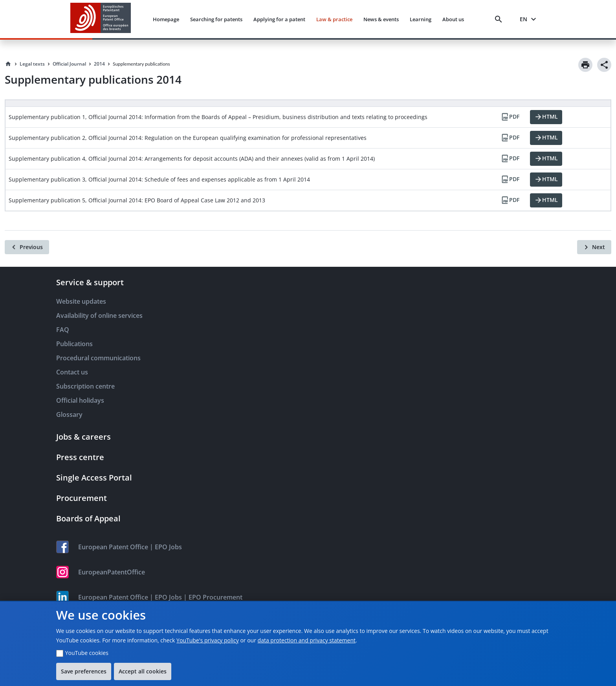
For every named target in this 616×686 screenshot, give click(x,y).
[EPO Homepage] (101, 19)
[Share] (604, 65)
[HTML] (546, 117)
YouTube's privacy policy (208, 640)
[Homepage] (8, 64)
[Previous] (27, 247)
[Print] (585, 65)
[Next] (594, 247)
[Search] (500, 19)
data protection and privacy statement (307, 640)
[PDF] (510, 117)
